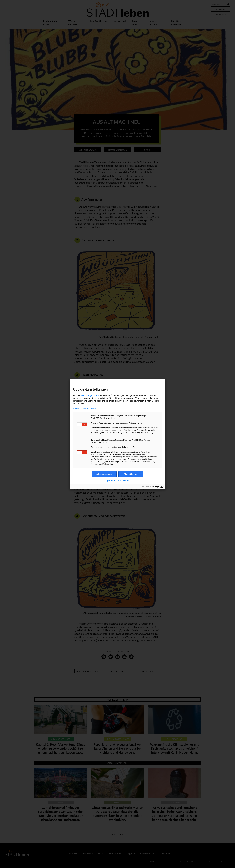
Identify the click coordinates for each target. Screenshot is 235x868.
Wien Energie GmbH (90, 395)
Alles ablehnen (131, 474)
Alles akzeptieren (104, 474)
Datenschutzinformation (84, 408)
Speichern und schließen (117, 480)
